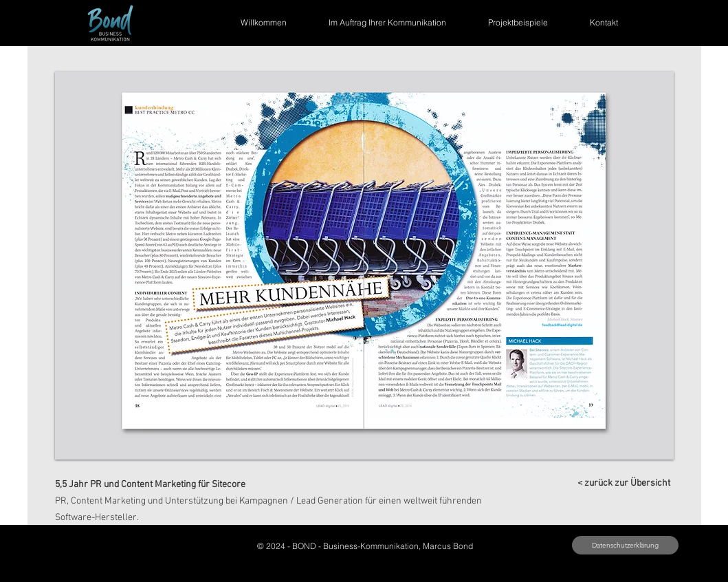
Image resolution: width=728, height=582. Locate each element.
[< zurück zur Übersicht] (624, 483)
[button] (364, 266)
